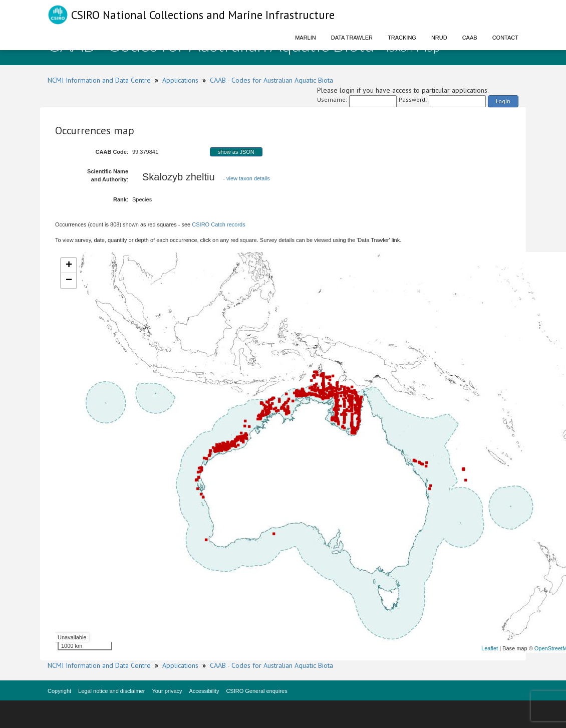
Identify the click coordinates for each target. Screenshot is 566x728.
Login (503, 101)
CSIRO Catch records (218, 224)
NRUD (439, 38)
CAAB (470, 38)
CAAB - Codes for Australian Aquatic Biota (271, 80)
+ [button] (69, 266)
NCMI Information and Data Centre (99, 80)
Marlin (306, 38)
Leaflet (490, 648)
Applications (180, 80)
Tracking (402, 38)
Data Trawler (352, 38)
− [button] (69, 281)
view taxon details (248, 178)
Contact (505, 38)
